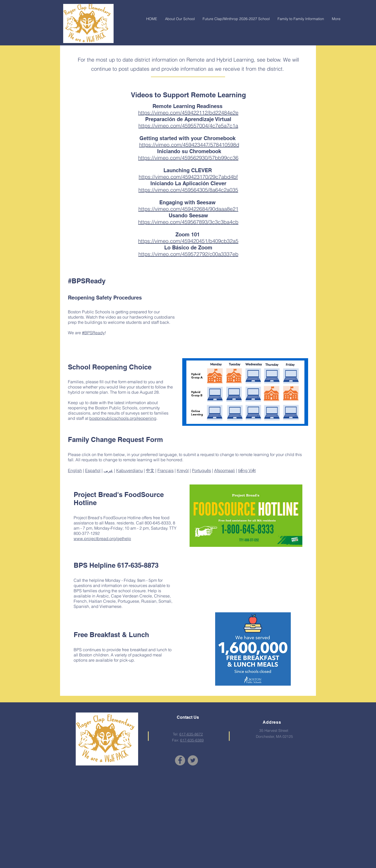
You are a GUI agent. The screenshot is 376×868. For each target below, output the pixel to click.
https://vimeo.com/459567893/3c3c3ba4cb (188, 222)
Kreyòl (183, 470)
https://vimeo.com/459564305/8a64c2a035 (188, 190)
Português (201, 470)
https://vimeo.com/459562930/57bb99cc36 (188, 158)
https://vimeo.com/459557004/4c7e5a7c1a (188, 126)
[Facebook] (180, 760)
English (75, 470)
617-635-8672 (191, 734)
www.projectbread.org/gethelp (102, 538)
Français (166, 470)
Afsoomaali (225, 470)
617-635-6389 (192, 740)
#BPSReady (93, 333)
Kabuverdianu (130, 470)
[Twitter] (193, 760)
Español (93, 470)
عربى (108, 470)
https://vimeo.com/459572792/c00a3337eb (188, 254)
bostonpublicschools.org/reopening (123, 418)
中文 (150, 470)
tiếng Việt (247, 470)
